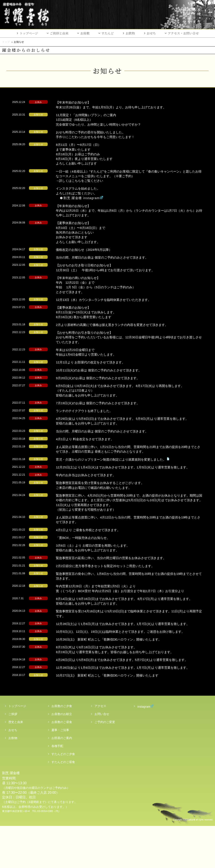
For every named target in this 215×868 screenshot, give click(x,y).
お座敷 (85, 33)
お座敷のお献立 (62, 756)
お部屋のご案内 (62, 780)
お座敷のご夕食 (62, 748)
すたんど (108, 33)
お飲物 (130, 33)
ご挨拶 (13, 756)
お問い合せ (102, 756)
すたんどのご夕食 (63, 796)
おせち (151, 33)
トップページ (29, 33)
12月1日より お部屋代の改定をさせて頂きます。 (102, 362)
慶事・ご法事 (60, 772)
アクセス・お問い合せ (183, 33)
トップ (6, 42)
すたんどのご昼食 (63, 804)
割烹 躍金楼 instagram (91, 198)
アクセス (100, 748)
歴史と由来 (16, 764)
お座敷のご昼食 (62, 764)
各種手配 (57, 788)
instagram (141, 748)
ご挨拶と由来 (59, 33)
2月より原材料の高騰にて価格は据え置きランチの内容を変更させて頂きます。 (123, 325)
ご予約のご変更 (105, 764)
